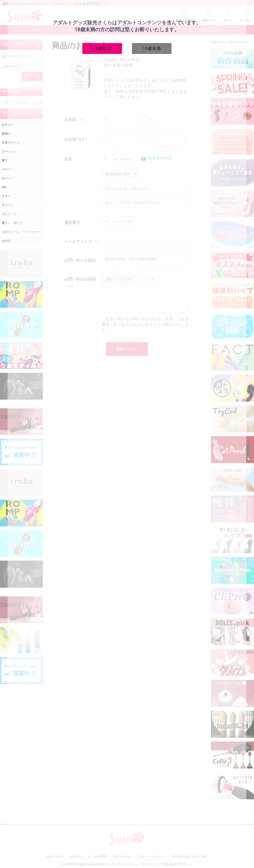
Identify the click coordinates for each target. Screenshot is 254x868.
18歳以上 (102, 48)
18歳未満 (152, 48)
